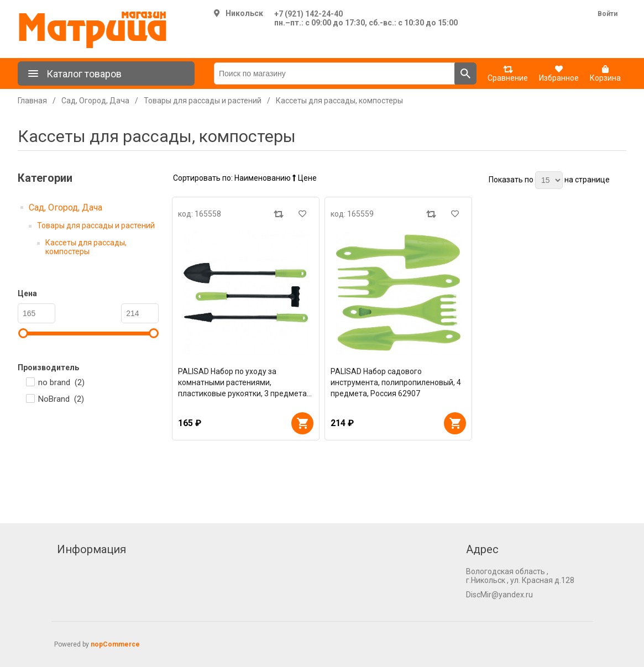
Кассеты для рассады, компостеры (86, 247)
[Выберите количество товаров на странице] (549, 180)
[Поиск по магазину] (334, 73)
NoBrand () (61, 399)
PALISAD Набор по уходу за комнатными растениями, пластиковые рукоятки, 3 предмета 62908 (242, 383)
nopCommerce (115, 644)
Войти (608, 14)
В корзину (302, 423)
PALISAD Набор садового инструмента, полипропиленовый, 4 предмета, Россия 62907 (396, 382)
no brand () (61, 382)
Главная (32, 101)
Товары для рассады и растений (96, 225)
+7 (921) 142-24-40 (308, 14)
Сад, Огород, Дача (66, 208)
